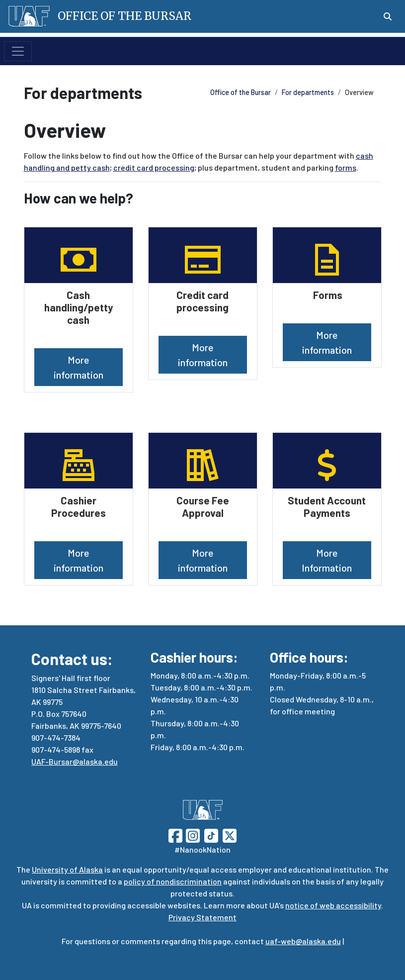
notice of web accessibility (333, 905)
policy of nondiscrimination (173, 881)
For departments (308, 92)
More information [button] (79, 367)
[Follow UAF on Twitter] (230, 834)
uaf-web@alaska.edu (303, 941)
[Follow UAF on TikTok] (211, 834)
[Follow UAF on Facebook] (175, 834)
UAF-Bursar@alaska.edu (75, 761)
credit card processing (154, 167)
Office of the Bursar (241, 92)
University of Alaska (67, 869)
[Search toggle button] (388, 16)
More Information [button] (327, 560)
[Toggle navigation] (18, 51)
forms (346, 167)
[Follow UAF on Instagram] (192, 834)
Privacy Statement (202, 917)
